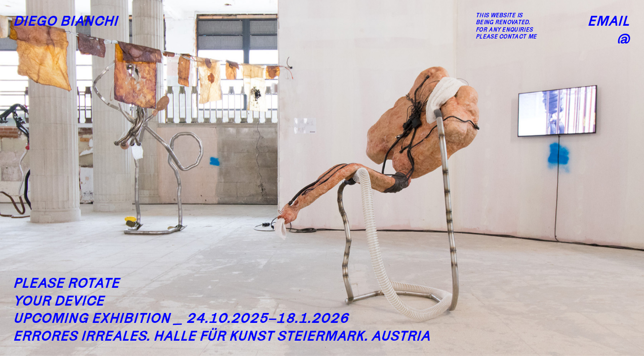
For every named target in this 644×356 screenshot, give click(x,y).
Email (609, 21)
